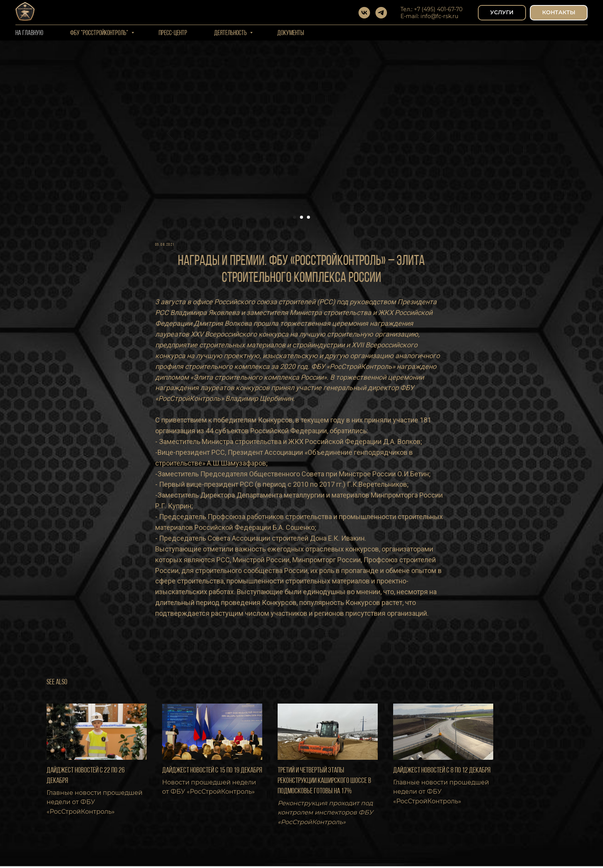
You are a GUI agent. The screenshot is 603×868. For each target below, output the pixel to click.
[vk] (364, 13)
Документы (291, 33)
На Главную (29, 33)
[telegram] (381, 13)
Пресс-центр (173, 33)
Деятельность (231, 33)
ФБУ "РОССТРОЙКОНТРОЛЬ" (100, 33)
